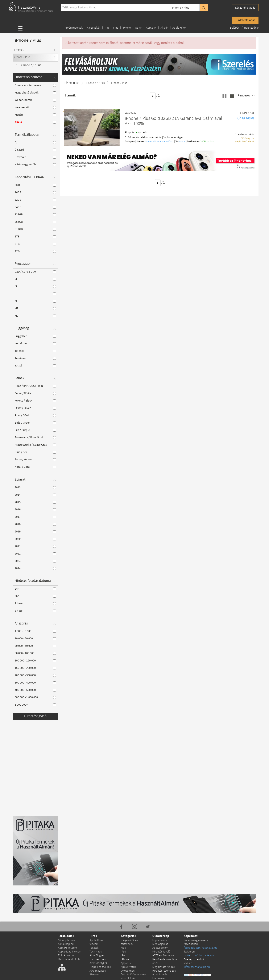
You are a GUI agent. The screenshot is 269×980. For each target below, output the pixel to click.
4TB (35, 251)
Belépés (235, 28)
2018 (35, 524)
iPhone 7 (19, 50)
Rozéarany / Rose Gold (35, 437)
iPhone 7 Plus (181, 8)
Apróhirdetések (74, 28)
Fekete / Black (35, 401)
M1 (35, 308)
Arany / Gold (35, 415)
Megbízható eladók (35, 93)
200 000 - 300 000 (35, 675)
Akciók (164, 28)
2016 (35, 510)
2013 (35, 487)
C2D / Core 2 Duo (35, 272)
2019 (35, 532)
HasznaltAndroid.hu (70, 960)
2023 (35, 561)
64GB (35, 207)
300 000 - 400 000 (35, 683)
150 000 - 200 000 (35, 668)
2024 (35, 568)
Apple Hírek (179, 28)
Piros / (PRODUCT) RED (35, 386)
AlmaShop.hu (66, 944)
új (35, 142)
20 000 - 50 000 (35, 646)
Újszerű (35, 150)
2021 (35, 546)
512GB (35, 229)
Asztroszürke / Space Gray (35, 445)
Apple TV (151, 28)
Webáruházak (35, 100)
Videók (94, 944)
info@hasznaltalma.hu (197, 967)
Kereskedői (35, 107)
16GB (35, 192)
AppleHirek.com (67, 948)
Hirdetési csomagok (164, 971)
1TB (35, 237)
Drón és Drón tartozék (133, 975)
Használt (35, 157)
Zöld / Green (35, 423)
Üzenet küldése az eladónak (159, 142)
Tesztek (94, 948)
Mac (107, 28)
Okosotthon (128, 971)
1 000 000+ (35, 705)
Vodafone (35, 344)
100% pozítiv (207, 142)
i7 (35, 294)
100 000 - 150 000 (35, 661)
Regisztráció (251, 28)
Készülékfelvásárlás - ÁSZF (165, 961)
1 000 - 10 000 (35, 631)
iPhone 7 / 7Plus (31, 65)
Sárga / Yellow (35, 460)
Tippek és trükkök (100, 967)
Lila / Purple (35, 430)
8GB (35, 185)
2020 (35, 539)
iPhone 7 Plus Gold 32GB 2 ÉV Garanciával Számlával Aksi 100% (173, 121)
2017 (35, 517)
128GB (35, 215)
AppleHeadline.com (70, 952)
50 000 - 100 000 (35, 653)
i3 (35, 279)
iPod (124, 956)
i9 (35, 301)
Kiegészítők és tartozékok (129, 942)
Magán (35, 115)
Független (35, 336)
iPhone (127, 28)
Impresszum (160, 940)
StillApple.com (66, 940)
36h (35, 596)
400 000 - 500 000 (35, 690)
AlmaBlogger (97, 956)
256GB (35, 222)
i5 (35, 286)
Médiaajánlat (160, 944)
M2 (35, 316)
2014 (35, 495)
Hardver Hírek (98, 960)
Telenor (35, 351)
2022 (35, 554)
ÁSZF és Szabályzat (164, 956)
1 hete (35, 603)
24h (35, 589)
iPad (116, 28)
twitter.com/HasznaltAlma (199, 956)
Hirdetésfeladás (245, 20)
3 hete (35, 611)
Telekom (35, 358)
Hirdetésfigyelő (35, 716)
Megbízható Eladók (164, 967)
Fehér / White (35, 393)
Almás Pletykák (99, 963)
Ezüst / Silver (35, 408)
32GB (35, 200)
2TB (35, 244)
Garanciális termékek (35, 85)
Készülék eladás (245, 8)
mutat (182, 142)
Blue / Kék (35, 452)
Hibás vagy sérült (35, 165)
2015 (35, 502)
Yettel (35, 366)
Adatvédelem (160, 948)
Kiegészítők (94, 28)
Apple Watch (128, 967)
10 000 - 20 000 (35, 639)
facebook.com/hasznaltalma (200, 948)
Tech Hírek (96, 952)
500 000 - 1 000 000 (35, 697)
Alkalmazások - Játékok (98, 973)
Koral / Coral (35, 467)
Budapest (130, 142)
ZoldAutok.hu (66, 956)
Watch (138, 28)
